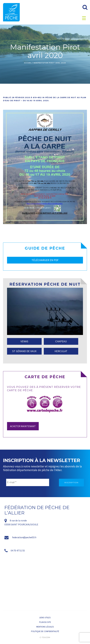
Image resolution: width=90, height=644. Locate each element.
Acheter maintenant (23, 426)
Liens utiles (45, 617)
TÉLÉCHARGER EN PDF (45, 260)
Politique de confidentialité (45, 631)
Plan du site (45, 622)
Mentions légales (45, 627)
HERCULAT (61, 351)
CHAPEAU (61, 341)
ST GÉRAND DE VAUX (24, 351)
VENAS (24, 341)
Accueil (28, 63)
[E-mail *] (28, 482)
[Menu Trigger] (84, 18)
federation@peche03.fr (24, 537)
